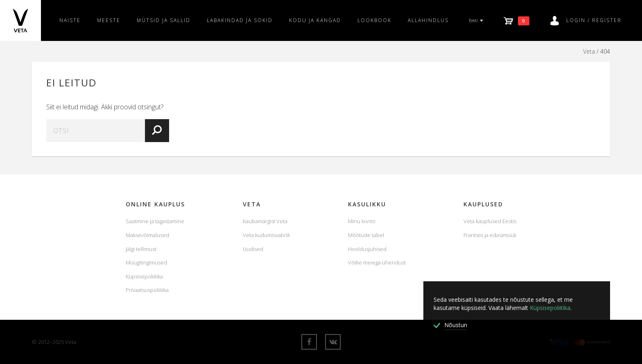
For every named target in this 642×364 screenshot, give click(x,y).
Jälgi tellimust (141, 249)
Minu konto (362, 221)
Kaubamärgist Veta (265, 221)
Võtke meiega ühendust (377, 262)
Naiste (70, 20)
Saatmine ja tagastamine (155, 221)
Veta (589, 51)
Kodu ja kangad (315, 20)
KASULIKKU (367, 204)
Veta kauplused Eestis (490, 221)
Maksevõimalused (147, 235)
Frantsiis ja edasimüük (490, 235)
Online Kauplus (155, 204)
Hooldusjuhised (367, 249)
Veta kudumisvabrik (266, 235)
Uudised (253, 249)
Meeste (109, 20)
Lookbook (374, 20)
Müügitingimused (146, 262)
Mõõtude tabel (366, 235)
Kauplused (483, 204)
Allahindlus (428, 20)
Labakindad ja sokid (240, 20)
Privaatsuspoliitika (147, 290)
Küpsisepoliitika (144, 276)
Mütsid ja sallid (164, 20)
